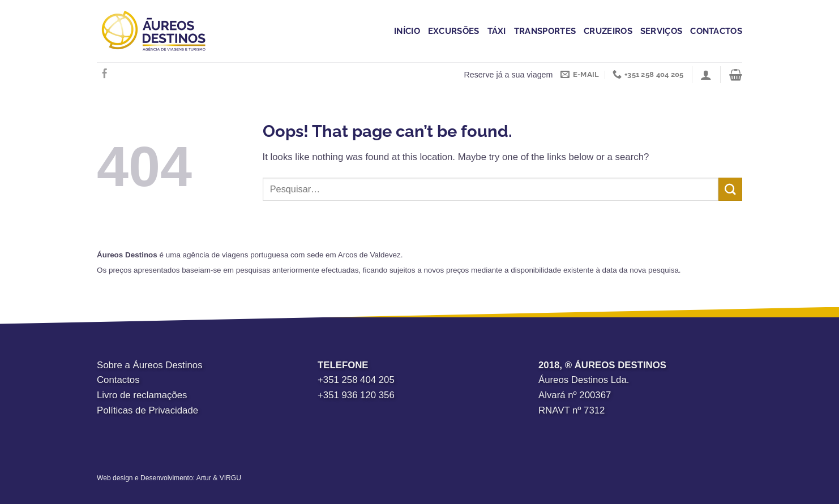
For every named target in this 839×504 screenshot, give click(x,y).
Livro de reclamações (142, 395)
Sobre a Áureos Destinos (150, 365)
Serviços (661, 31)
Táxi (497, 31)
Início (407, 31)
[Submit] (730, 189)
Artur (204, 478)
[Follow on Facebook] (104, 74)
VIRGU (230, 478)
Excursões (454, 31)
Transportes (545, 31)
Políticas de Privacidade (147, 410)
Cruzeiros (608, 31)
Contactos (716, 31)
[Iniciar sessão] (706, 75)
